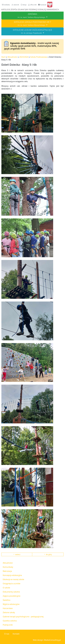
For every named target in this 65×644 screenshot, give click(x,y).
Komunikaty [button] (8, 567)
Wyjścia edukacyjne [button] (11, 604)
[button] (6, 5)
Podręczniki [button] (8, 625)
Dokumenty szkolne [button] (11, 592)
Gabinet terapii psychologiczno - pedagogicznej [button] (23, 617)
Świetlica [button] (6, 600)
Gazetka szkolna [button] (10, 621)
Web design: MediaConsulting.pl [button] (47, 640)
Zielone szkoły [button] (9, 612)
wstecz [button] (17, 554)
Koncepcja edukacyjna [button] (12, 575)
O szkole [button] (6, 588)
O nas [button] (7, 634)
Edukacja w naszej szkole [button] (13, 579)
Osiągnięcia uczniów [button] (12, 584)
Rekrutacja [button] (7, 571)
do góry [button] (48, 554)
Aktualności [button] (8, 563)
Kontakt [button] (16, 634)
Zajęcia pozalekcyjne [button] (12, 596)
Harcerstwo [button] (8, 608)
